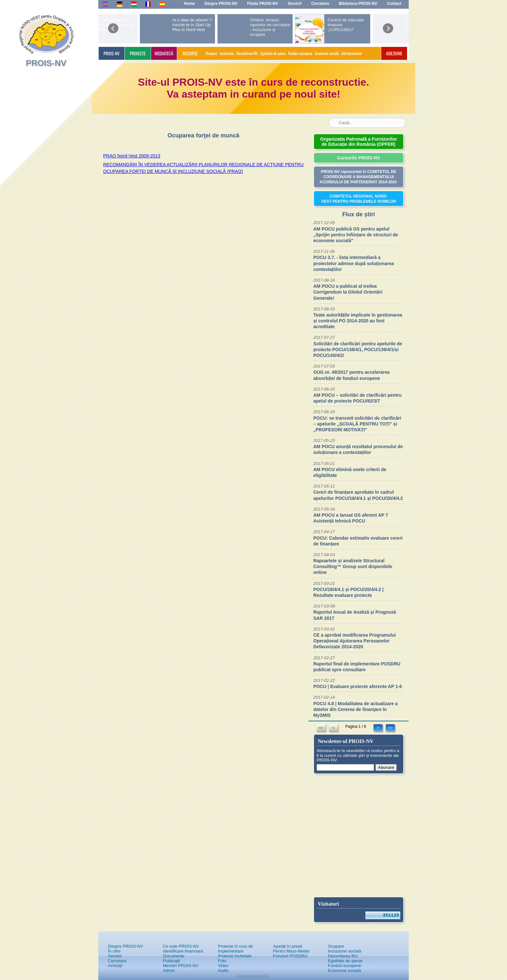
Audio (223, 970)
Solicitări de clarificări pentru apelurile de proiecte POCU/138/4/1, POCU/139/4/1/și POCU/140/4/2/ (358, 350)
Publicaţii (171, 961)
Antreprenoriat (352, 53)
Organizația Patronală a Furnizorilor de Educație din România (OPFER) (358, 142)
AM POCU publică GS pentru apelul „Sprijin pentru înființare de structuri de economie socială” (356, 235)
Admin (169, 970)
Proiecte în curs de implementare (235, 949)
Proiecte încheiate (235, 956)
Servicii (115, 956)
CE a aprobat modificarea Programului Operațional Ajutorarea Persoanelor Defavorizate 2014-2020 (355, 641)
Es (162, 4)
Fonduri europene (300, 53)
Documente (174, 956)
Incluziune (227, 53)
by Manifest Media (253, 976)
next (388, 26)
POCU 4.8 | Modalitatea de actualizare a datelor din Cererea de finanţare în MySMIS (356, 709)
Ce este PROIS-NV (181, 946)
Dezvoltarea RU (247, 53)
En (105, 4)
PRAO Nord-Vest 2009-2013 (132, 156)
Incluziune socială (345, 951)
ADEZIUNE (394, 53)
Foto (222, 961)
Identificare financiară (183, 951)
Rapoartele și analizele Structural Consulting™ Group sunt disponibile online (353, 566)
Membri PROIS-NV (181, 966)
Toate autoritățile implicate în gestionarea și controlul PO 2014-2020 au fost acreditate (358, 321)
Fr (147, 4)
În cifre (114, 951)
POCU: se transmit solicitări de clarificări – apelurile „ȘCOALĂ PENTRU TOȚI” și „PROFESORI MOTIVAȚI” (357, 424)
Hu (134, 4)
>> (390, 728)
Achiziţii (115, 966)
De (119, 4)
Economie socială (327, 53)
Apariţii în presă (287, 946)
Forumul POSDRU (290, 956)
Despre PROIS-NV (125, 946)
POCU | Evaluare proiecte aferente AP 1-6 (358, 686)
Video (223, 966)
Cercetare (117, 961)
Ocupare (211, 53)
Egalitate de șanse (273, 53)
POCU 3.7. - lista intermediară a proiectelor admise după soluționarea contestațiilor (354, 263)
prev (113, 26)
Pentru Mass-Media (291, 951)
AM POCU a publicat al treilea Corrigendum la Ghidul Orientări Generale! (348, 292)
